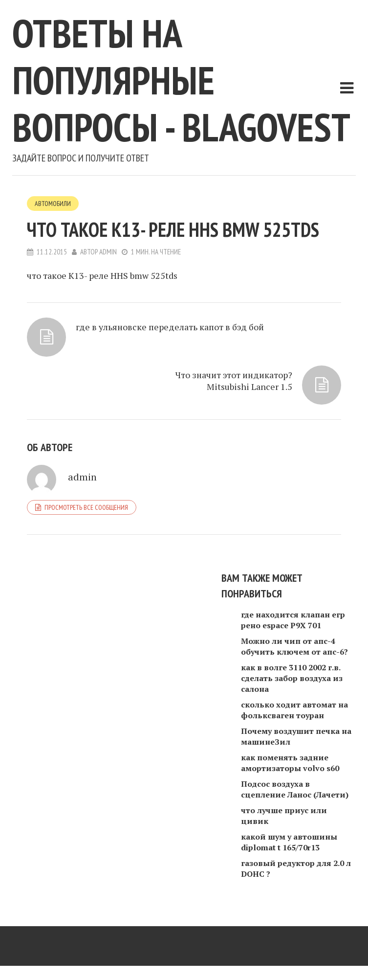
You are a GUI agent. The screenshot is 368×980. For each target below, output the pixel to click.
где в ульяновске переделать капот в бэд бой (170, 327)
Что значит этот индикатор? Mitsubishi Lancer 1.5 (234, 381)
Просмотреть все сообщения (86, 507)
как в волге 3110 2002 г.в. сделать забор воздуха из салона (292, 678)
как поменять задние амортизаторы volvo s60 (290, 763)
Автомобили (53, 204)
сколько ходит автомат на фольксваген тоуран (294, 710)
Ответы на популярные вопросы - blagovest (181, 80)
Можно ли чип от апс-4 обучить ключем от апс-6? (294, 646)
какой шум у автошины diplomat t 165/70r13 (289, 842)
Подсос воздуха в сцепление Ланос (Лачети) (295, 789)
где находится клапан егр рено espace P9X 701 (293, 620)
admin (108, 252)
